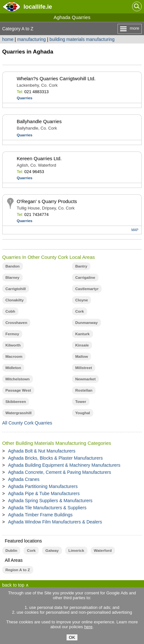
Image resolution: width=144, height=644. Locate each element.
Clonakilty (15, 300)
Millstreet (84, 368)
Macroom (14, 356)
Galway (52, 551)
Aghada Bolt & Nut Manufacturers (42, 451)
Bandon (13, 266)
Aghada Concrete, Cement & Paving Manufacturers (60, 472)
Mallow (82, 356)
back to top (13, 585)
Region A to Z (18, 570)
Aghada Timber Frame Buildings (40, 515)
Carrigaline (85, 278)
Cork (80, 311)
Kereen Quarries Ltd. (39, 158)
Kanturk (82, 334)
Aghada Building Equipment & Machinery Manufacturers (64, 465)
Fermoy (12, 334)
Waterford (103, 551)
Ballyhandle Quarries (39, 121)
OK (72, 637)
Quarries (25, 98)
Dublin (11, 551)
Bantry (81, 266)
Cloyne (82, 300)
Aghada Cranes (24, 479)
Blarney (12, 278)
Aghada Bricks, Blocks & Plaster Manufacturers (55, 458)
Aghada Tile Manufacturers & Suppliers (47, 508)
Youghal (83, 413)
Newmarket (85, 379)
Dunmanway (87, 323)
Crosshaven (16, 323)
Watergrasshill (19, 413)
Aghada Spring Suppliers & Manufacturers (50, 501)
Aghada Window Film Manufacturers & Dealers (55, 522)
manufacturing (31, 39)
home (8, 39)
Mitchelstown (18, 379)
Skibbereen (16, 402)
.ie (38, 7)
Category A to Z (18, 29)
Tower (81, 402)
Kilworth (13, 345)
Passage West (18, 390)
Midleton (13, 368)
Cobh (10, 311)
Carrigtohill (16, 289)
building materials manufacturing (82, 39)
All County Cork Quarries (27, 423)
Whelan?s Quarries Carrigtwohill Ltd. (56, 78)
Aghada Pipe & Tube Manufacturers (44, 493)
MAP (135, 230)
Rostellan (84, 390)
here (88, 627)
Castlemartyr (87, 289)
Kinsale (82, 345)
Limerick (76, 551)
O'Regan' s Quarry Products (47, 201)
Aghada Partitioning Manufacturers (43, 486)
